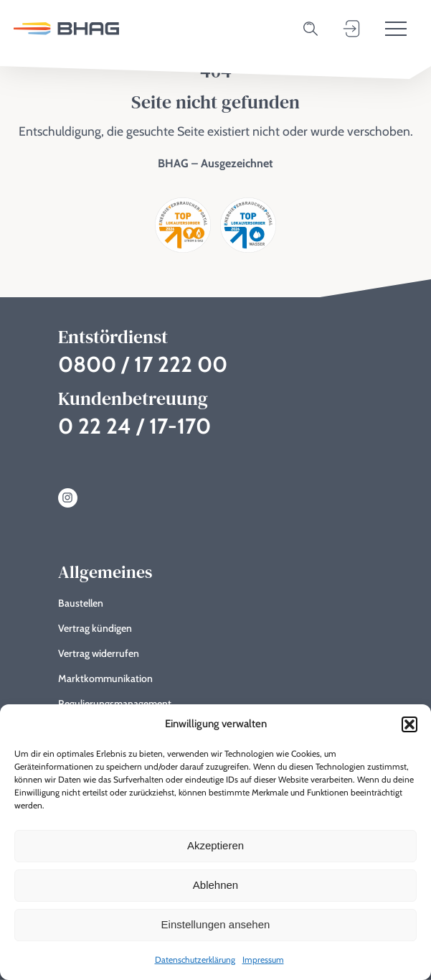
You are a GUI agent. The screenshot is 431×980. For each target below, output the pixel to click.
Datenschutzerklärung (195, 960)
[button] (409, 724)
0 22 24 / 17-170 (134, 426)
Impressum (263, 960)
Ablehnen (215, 885)
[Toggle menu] (396, 29)
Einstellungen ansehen (216, 924)
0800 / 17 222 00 (143, 364)
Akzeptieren (215, 845)
